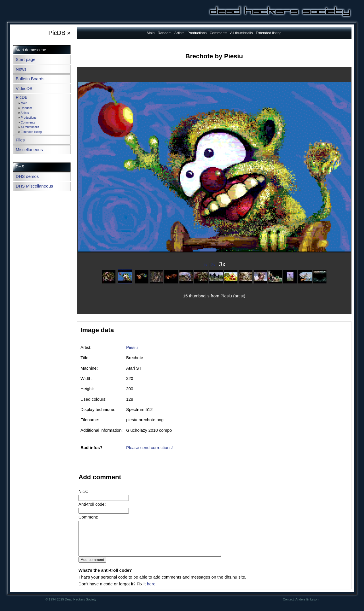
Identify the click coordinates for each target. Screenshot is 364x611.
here (151, 591)
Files (20, 140)
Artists (25, 113)
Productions (29, 118)
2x (213, 265)
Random (26, 108)
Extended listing (31, 132)
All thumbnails (30, 127)
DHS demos (27, 176)
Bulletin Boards (30, 79)
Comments (28, 123)
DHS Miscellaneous (34, 186)
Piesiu (132, 347)
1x (205, 265)
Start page (25, 59)
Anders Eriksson (307, 606)
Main (24, 103)
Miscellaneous (29, 150)
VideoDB (24, 88)
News (21, 69)
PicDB (22, 97)
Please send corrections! (149, 448)
